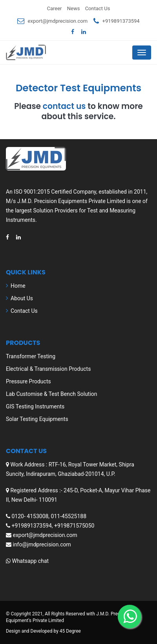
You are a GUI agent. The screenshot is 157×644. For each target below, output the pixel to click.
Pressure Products (28, 381)
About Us (22, 298)
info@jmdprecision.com (42, 544)
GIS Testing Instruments (35, 406)
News (74, 8)
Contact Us (98, 8)
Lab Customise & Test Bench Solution (52, 394)
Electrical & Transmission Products (48, 369)
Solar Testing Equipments (37, 419)
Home (18, 286)
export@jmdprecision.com (58, 21)
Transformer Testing (31, 356)
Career (55, 8)
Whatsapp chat (30, 561)
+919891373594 (121, 21)
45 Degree (70, 631)
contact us (64, 106)
